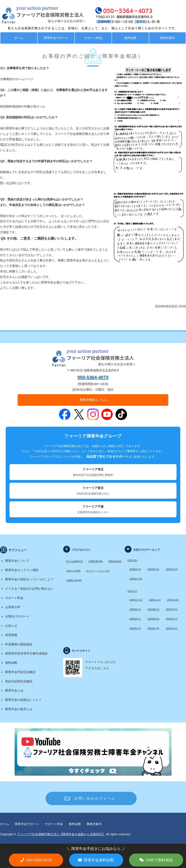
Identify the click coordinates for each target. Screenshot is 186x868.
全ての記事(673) (74, 561)
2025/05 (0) (153, 619)
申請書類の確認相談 (19, 644)
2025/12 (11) (136, 600)
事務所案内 (94, 824)
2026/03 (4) (153, 569)
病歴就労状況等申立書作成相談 (26, 653)
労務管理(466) (96, 561)
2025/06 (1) (135, 619)
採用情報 (11, 635)
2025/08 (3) (153, 609)
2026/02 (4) (171, 569)
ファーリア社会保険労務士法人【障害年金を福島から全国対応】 (61, 834)
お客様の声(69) (74, 580)
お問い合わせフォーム (95, 798)
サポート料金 (93, 38)
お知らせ (11, 626)
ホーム (19, 38)
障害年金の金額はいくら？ (23, 700)
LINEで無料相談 (159, 860)
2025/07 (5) (171, 609)
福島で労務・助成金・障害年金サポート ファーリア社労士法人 (35, 15)
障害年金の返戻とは (19, 709)
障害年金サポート (56, 38)
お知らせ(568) (73, 571)
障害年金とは (14, 690)
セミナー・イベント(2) (98, 571)
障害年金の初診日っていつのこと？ (29, 579)
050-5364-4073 (93, 377)
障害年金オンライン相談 (22, 570)
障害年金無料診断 (99, 860)
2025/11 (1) (155, 600)
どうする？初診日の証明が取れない (29, 589)
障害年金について (17, 561)
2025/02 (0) (153, 628)
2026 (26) (132, 560)
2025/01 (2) (171, 628)
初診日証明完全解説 (19, 681)
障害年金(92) (115, 561)
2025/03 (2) (135, 628)
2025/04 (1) (171, 619)
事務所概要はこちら (93, 400)
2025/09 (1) (135, 609)
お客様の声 (13, 607)
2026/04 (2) (135, 569)
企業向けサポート (17, 616)
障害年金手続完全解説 (20, 672)
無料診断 (130, 38)
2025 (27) (132, 591)
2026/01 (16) (136, 579)
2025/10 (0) (173, 600)
